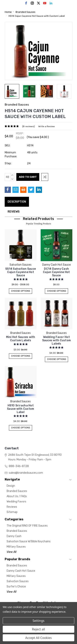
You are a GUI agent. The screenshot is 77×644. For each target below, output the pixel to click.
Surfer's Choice (16, 587)
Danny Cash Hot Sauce (21, 571)
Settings (39, 621)
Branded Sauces (17, 491)
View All (11, 552)
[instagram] (32, 3)
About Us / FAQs (17, 496)
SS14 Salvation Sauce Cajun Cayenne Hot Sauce (21, 272)
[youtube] (45, 3)
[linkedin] (51, 3)
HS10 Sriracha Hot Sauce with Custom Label (21, 409)
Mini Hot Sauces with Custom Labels (21, 339)
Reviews (14, 212)
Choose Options (21, 291)
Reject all (39, 629)
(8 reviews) (28, 126)
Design (11, 486)
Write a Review (47, 126)
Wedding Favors (16, 502)
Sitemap (12, 512)
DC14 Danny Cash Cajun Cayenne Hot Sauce (56, 272)
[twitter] (38, 3)
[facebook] (26, 3)
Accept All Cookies (38, 638)
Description (17, 202)
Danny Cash (14, 536)
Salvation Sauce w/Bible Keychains (29, 541)
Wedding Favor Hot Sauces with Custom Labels (57, 340)
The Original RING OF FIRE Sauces (27, 526)
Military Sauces (16, 547)
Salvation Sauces (18, 581)
